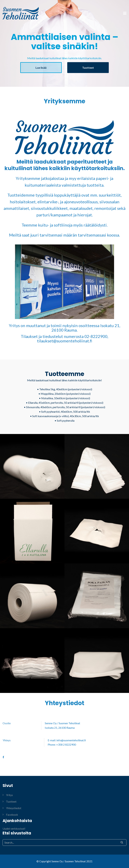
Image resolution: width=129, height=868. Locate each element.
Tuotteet (88, 68)
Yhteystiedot (14, 808)
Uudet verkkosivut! (14, 828)
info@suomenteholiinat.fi (71, 740)
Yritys (9, 795)
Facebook (12, 815)
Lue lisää (41, 68)
